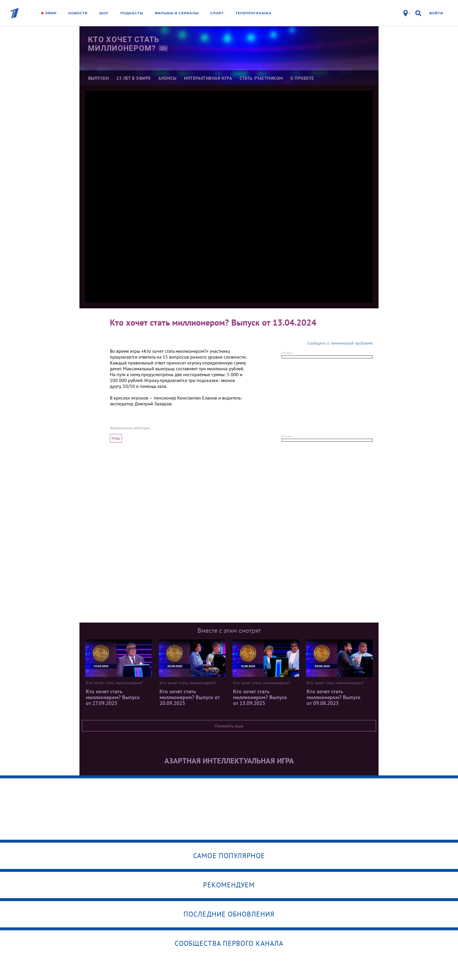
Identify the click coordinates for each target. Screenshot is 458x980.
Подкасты (132, 13)
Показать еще (229, 726)
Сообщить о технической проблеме (340, 343)
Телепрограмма (254, 13)
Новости (78, 13)
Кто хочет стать (127, 44)
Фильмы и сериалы (177, 13)
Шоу (104, 13)
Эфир (51, 13)
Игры (116, 438)
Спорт (217, 13)
